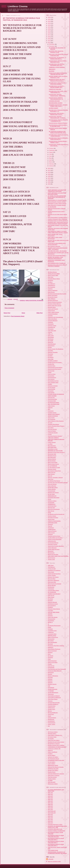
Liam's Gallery (51, 764)
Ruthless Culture (52, 501)
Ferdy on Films (52, 374)
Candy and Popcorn (53, 309)
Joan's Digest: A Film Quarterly (56, 421)
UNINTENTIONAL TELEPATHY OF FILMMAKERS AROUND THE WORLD (57, 853)
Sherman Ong (51, 508)
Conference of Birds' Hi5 (54, 749)
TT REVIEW (51, 691)
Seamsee (50, 682)
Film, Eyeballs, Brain (53, 382)
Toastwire (50, 534)
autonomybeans (52, 718)
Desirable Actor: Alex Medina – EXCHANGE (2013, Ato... (57, 65)
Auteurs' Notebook (53, 290)
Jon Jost (50, 423)
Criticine (50, 332)
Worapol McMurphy (53, 713)
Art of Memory (51, 284)
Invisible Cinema (52, 413)
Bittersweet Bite (52, 582)
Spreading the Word (53, 518)
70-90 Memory (51, 567)
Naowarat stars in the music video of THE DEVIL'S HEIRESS (57, 265)
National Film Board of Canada (56, 767)
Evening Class (51, 366)
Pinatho (50, 664)
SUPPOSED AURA (52, 523)
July (50, 154)
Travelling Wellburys (53, 704)
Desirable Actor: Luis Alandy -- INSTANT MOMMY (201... (57, 87)
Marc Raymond (52, 446)
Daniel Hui (50, 342)
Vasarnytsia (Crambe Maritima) (56, 546)
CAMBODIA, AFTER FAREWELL (57, 67)
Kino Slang (51, 428)
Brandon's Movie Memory (54, 304)
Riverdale (50, 677)
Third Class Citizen (53, 699)
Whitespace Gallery (53, 784)
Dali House (51, 339)
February (52, 164)
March (51, 162)
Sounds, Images (52, 516)
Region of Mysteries (53, 676)
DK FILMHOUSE (52, 592)
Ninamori (50, 652)
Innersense (51, 411)
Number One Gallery (53, 770)
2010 (49, 172)
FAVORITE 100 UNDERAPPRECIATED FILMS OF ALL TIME (57, 827)
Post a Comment (9, 308)
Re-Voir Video (51, 494)
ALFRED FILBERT (54, 108)
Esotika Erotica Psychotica (55, 362)
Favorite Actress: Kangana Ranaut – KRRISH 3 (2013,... (58, 142)
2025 (49, 19)
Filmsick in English (53, 386)
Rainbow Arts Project (53, 493)
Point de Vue (51, 666)
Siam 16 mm (51, 511)
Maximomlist (51, 639)
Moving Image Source (53, 464)
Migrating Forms (52, 456)
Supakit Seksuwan (53, 689)
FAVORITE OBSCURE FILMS (55, 829)
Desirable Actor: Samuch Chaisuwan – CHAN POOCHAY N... (59, 139)
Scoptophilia (51, 503)
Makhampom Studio (53, 765)
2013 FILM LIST (52, 813)
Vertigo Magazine (52, 548)
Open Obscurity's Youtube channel (57, 205)
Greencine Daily (52, 401)
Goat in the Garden (53, 617)
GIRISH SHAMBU (52, 396)
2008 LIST (50, 804)
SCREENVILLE (52, 504)
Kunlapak (50, 629)
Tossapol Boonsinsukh (54, 703)
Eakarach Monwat (52, 602)
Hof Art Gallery (52, 755)
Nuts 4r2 (50, 476)
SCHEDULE (22, 301)
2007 (49, 178)
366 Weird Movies (52, 272)
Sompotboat (51, 687)
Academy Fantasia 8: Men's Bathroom (58, 219)
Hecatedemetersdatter (53, 402)
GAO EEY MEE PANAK (54, 612)
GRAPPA (50, 614)
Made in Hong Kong (53, 637)
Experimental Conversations (55, 367)
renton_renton (51, 724)
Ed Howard (51, 357)
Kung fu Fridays (52, 431)
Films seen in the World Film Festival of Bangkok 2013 (58, 55)
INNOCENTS (52, 69)
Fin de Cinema (51, 387)
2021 (49, 27)
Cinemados (51, 324)
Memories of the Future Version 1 (56, 452)
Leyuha (50, 434)
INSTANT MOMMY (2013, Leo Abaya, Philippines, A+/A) (58, 77)
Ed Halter (50, 356)
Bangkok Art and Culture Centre (56, 742)
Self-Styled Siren (52, 506)
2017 (49, 35)
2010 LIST (50, 808)
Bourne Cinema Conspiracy (55, 302)
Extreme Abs (51, 371)
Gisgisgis (50, 616)
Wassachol (51, 551)
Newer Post (7, 313)
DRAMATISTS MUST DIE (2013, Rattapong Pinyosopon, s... (57, 80)
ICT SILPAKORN (52, 207)
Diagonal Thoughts (53, 352)
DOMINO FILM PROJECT (54, 594)
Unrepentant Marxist (53, 543)
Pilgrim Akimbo (52, 489)
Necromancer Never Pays (54, 471)
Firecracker (51, 391)
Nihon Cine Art (52, 472)
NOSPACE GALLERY (53, 769)
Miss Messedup (52, 457)
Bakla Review (51, 292)
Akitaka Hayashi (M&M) (54, 274)
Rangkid (50, 674)
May (50, 158)
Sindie (49, 513)
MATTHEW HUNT (52, 447)
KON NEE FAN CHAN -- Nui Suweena (57, 251)
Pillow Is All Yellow (53, 662)
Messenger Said (52, 454)
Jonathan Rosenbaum (53, 424)
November (52, 46)
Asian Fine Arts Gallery (54, 740)
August (51, 152)
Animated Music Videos (54, 279)
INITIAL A (50, 622)
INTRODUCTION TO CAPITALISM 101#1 (58, 221)
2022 (49, 25)
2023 (49, 23)
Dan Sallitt (50, 341)
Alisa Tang (50, 277)
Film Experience (52, 377)
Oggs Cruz (51, 479)
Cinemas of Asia (52, 326)
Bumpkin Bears (52, 307)
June (51, 156)
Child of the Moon (52, 319)
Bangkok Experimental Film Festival (57, 294)
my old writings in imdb (54, 467)
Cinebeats (50, 322)
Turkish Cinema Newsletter (55, 539)
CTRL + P (50, 334)
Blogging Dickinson (53, 300)
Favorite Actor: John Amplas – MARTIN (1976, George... (57, 114)
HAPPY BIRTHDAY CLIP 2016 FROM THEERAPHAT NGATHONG (57, 191)
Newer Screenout (52, 651)
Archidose (50, 280)
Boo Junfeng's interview (54, 246)
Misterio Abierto (52, 459)
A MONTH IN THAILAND (55, 89)
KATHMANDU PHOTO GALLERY (56, 760)
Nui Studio (50, 656)
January (51, 166)
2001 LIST (50, 793)
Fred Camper (51, 392)
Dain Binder (51, 337)
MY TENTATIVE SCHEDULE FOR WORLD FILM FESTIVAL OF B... (58, 132)
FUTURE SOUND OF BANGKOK (56, 394)
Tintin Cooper (51, 533)
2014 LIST (50, 814)
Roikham (50, 679)
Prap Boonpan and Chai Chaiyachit (57, 669)
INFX (49, 409)
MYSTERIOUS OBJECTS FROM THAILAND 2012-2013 (56, 836)
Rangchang (51, 672)
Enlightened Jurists (53, 604)
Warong (50, 711)
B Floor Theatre (52, 575)
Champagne (51, 589)
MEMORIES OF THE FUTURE (55, 451)
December (52, 44)
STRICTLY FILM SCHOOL (54, 521)
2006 (49, 180)
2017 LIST (50, 819)
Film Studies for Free (53, 381)
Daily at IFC (51, 336)
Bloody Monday (52, 585)
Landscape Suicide (53, 433)
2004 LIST (50, 798)
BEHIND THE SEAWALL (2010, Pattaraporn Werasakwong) (55, 258)
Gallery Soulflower (53, 752)
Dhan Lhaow (51, 597)
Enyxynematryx (52, 606)
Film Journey (51, 379)
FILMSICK (50, 607)
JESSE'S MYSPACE (53, 416)
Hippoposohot (51, 619)
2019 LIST (50, 823)
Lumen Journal (52, 442)
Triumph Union (52, 706)
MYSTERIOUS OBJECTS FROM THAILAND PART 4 (56, 845)
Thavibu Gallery (52, 779)
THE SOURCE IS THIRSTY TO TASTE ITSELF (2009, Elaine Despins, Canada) (58, 232)
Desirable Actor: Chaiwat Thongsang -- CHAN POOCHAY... (59, 135)
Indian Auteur (51, 406)
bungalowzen (51, 721)
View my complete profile (54, 861)
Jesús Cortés (51, 418)
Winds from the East (53, 554)
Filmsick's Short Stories (54, 609)
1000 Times (51, 565)
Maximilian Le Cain (53, 449)
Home (23, 313)
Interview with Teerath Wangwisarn (57, 256)
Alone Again (51, 572)
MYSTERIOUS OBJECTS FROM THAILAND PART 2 (56, 839)
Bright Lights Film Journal (54, 306)
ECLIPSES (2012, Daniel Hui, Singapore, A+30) (56, 52)
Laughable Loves (52, 631)
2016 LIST (50, 818)
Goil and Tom (51, 397)
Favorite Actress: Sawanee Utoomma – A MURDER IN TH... (58, 120)
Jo (48, 624)
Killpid (49, 627)
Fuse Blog (50, 611)
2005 (49, 182)
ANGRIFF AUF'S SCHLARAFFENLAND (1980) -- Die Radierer (58, 249)
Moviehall (50, 644)
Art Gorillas (51, 739)
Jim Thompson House (53, 759)
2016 (49, 37)
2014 (49, 41)
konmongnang (52, 723)
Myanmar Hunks (52, 469)
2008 (49, 176)
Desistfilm (50, 351)
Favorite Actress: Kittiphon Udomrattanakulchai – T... (56, 98)
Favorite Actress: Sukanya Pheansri (58, 123)
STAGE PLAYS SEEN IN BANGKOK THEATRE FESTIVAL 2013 (58, 74)
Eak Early (50, 601)
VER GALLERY (52, 782)
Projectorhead (51, 491)
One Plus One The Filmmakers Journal (58, 482)
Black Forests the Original (54, 584)
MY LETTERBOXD (52, 466)
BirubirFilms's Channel (54, 744)
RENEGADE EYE (52, 496)
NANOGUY (51, 647)
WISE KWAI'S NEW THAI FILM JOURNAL (58, 556)
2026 (49, 17)
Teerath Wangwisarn (53, 692)
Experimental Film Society (55, 369)
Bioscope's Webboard (53, 580)
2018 (49, 33)
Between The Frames (53, 577)
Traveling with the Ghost (54, 536)
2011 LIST (50, 809)
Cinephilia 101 (51, 327)
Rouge (49, 499)
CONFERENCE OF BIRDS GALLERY (57, 747)
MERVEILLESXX (52, 636)
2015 (49, 39)
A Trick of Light (52, 569)
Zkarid (49, 716)
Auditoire (50, 289)
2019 (49, 31)
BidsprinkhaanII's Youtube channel (57, 202)
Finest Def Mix (51, 389)
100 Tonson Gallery (53, 732)
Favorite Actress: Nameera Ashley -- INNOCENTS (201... (58, 61)
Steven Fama (51, 519)
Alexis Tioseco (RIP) (53, 275)
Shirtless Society (52, 684)
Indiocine (50, 408)
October (51, 148)
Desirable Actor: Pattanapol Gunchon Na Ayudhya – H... (58, 111)
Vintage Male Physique (54, 549)
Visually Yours (51, 709)
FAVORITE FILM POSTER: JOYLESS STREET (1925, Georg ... (58, 105)
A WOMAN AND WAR (54, 101)
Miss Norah (51, 641)
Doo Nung (50, 599)
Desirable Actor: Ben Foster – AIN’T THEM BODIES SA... (58, 92)
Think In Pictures (52, 531)
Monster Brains (52, 461)
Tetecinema (51, 694)
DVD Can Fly (51, 596)
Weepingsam (51, 553)
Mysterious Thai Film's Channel (56, 646)
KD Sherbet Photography (54, 626)
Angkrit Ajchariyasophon (54, 574)
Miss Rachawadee (52, 642)
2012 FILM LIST (52, 811)
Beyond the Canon (53, 297)
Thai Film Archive (52, 777)
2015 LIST (50, 816)
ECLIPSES (52, 71)
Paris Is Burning (52, 486)
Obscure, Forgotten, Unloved (55, 477)
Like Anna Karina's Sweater (55, 436)
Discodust (50, 354)
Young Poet (51, 714)
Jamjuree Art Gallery (53, 757)
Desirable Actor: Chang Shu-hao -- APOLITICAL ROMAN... (58, 83)
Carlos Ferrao (51, 311)
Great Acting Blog (52, 399)
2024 (49, 21)
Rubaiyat (50, 681)
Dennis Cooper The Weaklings (56, 349)
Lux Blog (50, 444)
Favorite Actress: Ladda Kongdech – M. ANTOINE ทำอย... (58, 126)
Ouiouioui (50, 657)
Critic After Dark (52, 331)
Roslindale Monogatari (54, 498)
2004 (49, 184)
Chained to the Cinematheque (55, 317)
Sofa (49, 686)
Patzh (49, 659)
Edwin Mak (51, 359)
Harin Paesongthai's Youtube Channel (57, 217)
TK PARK (50, 780)
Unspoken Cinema (52, 544)
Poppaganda (51, 667)
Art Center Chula (52, 737)
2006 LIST (50, 801)
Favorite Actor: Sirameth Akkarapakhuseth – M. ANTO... (57, 117)
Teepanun (50, 524)
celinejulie (51, 859)
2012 (49, 168)
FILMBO (50, 384)
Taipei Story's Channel (54, 775)
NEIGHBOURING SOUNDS (56, 103)
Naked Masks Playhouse (54, 649)
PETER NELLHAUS (53, 487)
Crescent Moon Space (53, 590)
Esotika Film (51, 364)
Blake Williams (52, 299)
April (51, 160)
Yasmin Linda (51, 559)
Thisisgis (50, 701)
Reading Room (52, 772)
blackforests (51, 719)
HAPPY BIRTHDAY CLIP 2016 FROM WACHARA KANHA (57, 194)
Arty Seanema (51, 287)
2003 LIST (50, 796)
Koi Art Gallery (52, 762)
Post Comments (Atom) (18, 316)
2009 (49, 174)
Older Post (40, 313)
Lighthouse (51, 632)
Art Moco (50, 282)
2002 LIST (50, 794)
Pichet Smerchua (52, 661)
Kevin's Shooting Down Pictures (56, 426)
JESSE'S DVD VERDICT (54, 414)
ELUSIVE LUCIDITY (53, 361)
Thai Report (51, 528)
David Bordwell (52, 344)
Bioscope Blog (52, 579)
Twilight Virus (51, 708)
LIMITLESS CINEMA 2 (53, 438)
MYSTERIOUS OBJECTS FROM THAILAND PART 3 (56, 842)
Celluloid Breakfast (53, 314)
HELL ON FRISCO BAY (54, 404)
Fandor (50, 372)
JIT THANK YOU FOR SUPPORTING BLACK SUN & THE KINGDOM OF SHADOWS (57, 197)
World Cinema (51, 558)
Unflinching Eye (52, 541)
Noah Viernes (51, 474)
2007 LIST (50, 803)
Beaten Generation (53, 295)
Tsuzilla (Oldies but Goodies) (55, 538)
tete (49, 726)
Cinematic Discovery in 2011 (55, 824)
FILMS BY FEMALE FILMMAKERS (56, 831)
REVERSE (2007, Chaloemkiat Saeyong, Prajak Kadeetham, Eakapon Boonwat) (58, 223)
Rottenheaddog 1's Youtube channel (57, 200)
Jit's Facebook (52, 419)
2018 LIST (50, 821)
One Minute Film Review (54, 481)
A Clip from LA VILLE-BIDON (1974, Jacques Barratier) (57, 244)
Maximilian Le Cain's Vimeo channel (57, 203)
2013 (49, 43)
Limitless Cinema (18, 6)
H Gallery (50, 754)
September (52, 150)
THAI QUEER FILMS (53, 850)
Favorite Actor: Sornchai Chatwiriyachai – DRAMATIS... (57, 95)
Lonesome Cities (52, 634)
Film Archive (51, 376)
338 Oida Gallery (52, 734)
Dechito (50, 347)
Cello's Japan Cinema (53, 312)
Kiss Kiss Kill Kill (52, 429)
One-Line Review (52, 484)
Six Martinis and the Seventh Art (56, 514)
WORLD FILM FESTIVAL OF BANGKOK (34, 301)
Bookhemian (51, 587)
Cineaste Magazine (53, 321)
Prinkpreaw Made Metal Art (55, 671)
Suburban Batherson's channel (56, 774)
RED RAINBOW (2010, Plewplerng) (57, 263)
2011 (49, 170)
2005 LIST (50, 799)
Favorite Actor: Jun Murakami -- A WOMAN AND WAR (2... (58, 58)
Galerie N (50, 750)
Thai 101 (50, 526)
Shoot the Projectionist (54, 509)
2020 (49, 29)
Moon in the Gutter (53, 462)
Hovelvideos (51, 621)
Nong (49, 654)
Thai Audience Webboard (54, 697)
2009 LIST (50, 806)
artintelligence (51, 285)
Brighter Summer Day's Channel (56, 745)
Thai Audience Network (54, 696)
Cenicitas (50, 316)
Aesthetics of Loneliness (54, 570)
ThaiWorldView (52, 529)
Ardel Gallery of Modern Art (55, 735)
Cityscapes (51, 329)
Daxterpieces (51, 346)
